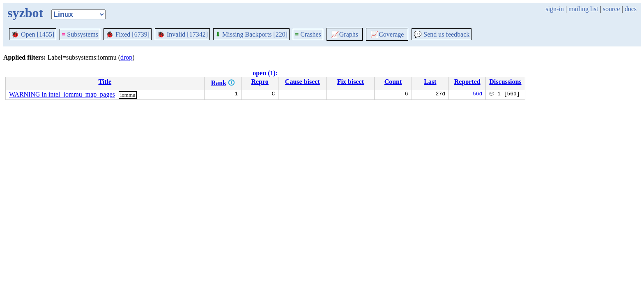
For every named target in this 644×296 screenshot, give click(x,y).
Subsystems (80, 34)
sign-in (554, 9)
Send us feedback (442, 34)
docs (631, 9)
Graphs (345, 34)
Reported (467, 82)
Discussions (505, 82)
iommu (128, 95)
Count (393, 82)
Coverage (387, 34)
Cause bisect (302, 82)
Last (430, 82)
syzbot (25, 13)
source (612, 9)
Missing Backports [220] (251, 34)
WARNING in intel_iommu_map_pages (62, 94)
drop (126, 57)
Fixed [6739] (128, 34)
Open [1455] (33, 34)
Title (105, 82)
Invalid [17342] (182, 34)
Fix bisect (351, 82)
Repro (260, 82)
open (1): (265, 73)
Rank (219, 83)
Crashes (308, 34)
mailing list (583, 9)
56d (477, 95)
